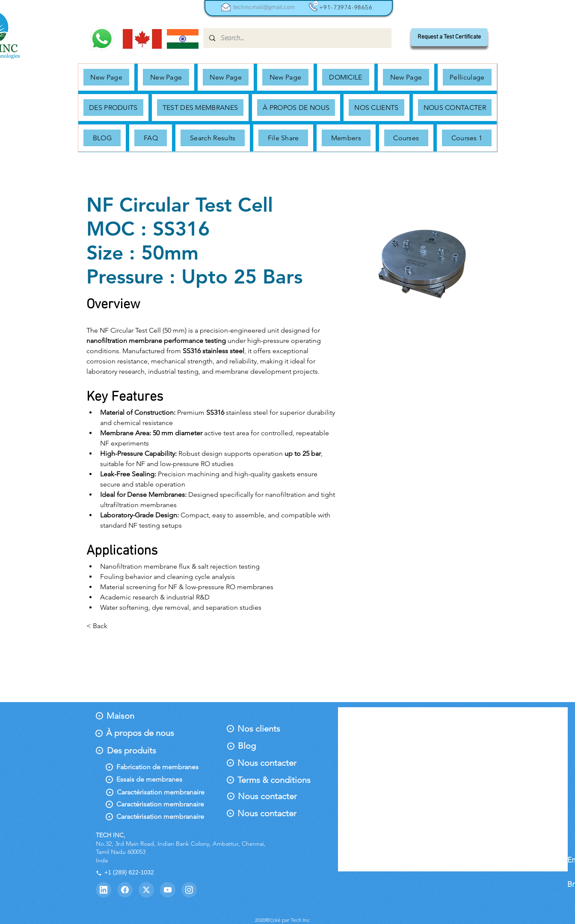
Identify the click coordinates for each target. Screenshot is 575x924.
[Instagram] (189, 890)
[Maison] (125, 716)
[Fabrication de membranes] (157, 767)
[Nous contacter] (267, 763)
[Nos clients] (261, 729)
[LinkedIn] (104, 890)
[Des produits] (132, 750)
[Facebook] (125, 890)
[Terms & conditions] (274, 780)
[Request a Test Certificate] (449, 37)
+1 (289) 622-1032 (125, 872)
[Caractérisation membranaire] (164, 792)
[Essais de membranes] (149, 779)
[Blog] (256, 746)
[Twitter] (146, 890)
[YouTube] (168, 890)
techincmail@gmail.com (264, 7)
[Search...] (297, 38)
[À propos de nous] (140, 733)
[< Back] (103, 626)
